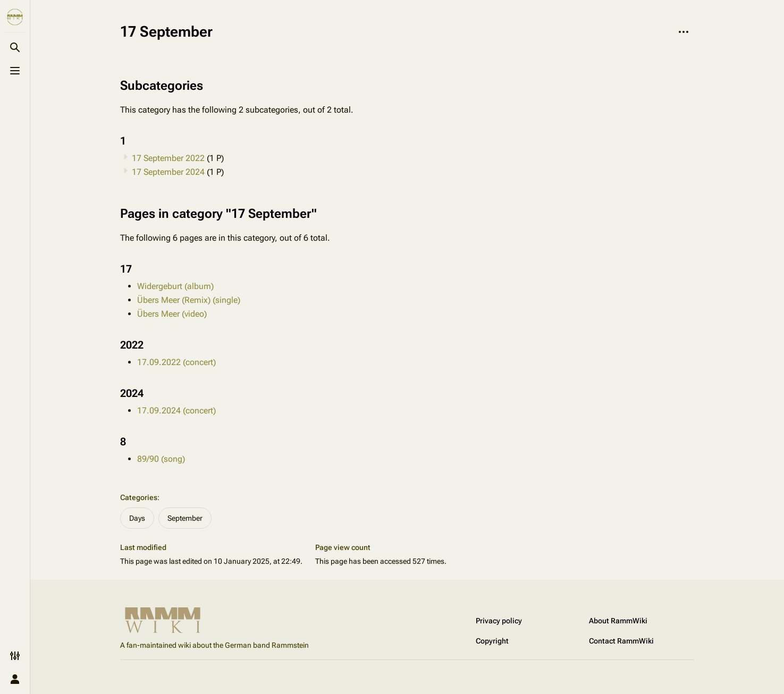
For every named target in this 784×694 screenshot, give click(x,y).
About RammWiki (618, 621)
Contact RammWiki (621, 641)
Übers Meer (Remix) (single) (189, 300)
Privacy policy (499, 621)
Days (137, 518)
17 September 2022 (168, 158)
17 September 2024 (168, 172)
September (185, 518)
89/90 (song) (161, 459)
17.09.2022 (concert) (176, 362)
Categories (139, 497)
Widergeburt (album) (175, 286)
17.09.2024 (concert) (176, 411)
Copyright (492, 641)
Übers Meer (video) (172, 314)
